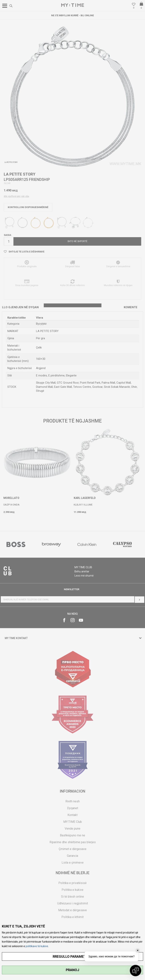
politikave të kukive (37, 946)
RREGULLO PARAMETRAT (73, 956)
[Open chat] (136, 971)
